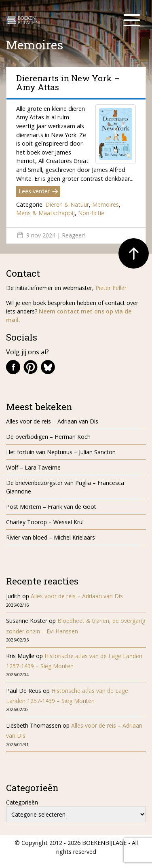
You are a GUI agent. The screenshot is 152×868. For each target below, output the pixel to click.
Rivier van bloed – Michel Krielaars (51, 537)
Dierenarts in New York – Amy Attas (68, 83)
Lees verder (38, 191)
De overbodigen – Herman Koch (48, 437)
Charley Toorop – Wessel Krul (45, 522)
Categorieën (22, 802)
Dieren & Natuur (67, 204)
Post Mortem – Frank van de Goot (51, 507)
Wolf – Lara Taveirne (33, 467)
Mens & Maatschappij (45, 213)
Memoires (106, 204)
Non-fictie (91, 213)
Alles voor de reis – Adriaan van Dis (52, 421)
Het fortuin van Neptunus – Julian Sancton (61, 452)
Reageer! (73, 235)
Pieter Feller (111, 288)
